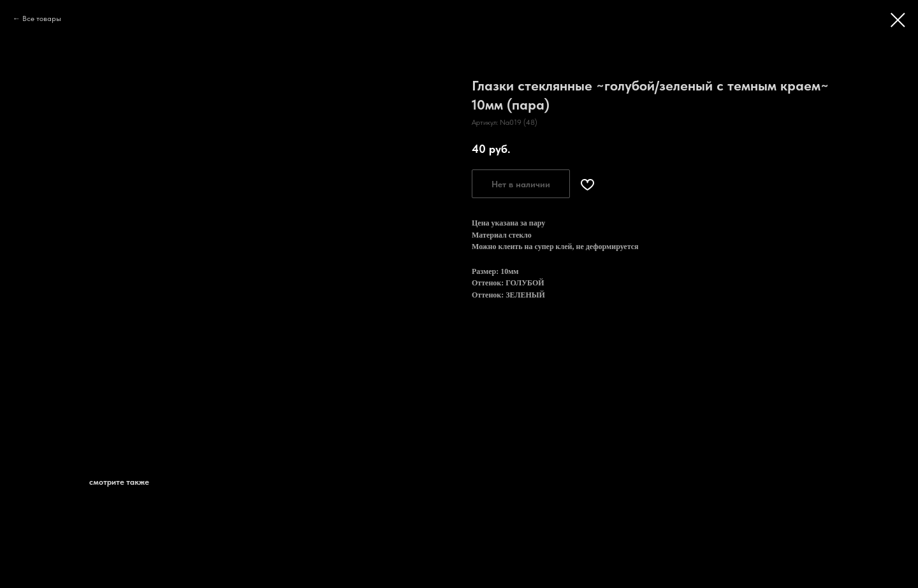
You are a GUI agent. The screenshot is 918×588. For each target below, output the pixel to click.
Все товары (42, 18)
